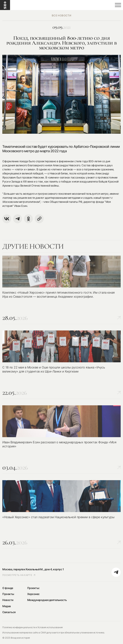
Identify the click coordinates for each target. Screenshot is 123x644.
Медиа (7, 606)
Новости (8, 600)
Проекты (8, 594)
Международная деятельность (47, 600)
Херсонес (33, 594)
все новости (61, 15)
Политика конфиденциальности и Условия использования (33, 627)
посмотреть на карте (19, 575)
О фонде (8, 588)
